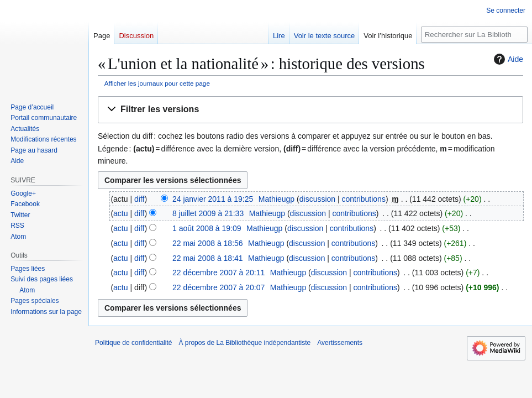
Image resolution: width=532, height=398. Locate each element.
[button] (310, 110)
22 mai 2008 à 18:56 (208, 243)
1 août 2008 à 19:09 (207, 228)
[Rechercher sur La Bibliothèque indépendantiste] (474, 35)
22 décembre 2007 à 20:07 (218, 287)
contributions (364, 199)
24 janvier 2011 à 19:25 (213, 199)
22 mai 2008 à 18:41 (208, 258)
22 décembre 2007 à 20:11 (218, 273)
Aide (507, 59)
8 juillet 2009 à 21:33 (208, 213)
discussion (317, 199)
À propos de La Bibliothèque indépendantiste (244, 343)
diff (139, 199)
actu (120, 213)
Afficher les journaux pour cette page (157, 83)
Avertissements (340, 343)
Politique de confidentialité (133, 343)
